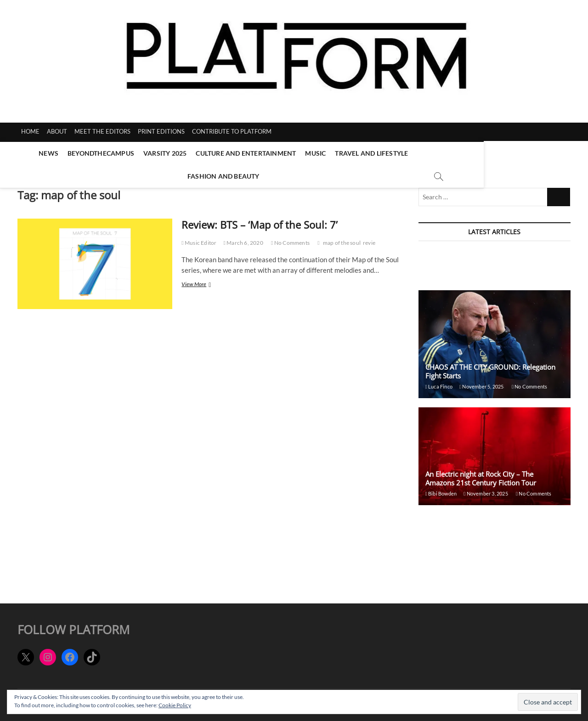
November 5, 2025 (481, 266)
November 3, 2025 (486, 489)
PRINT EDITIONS (161, 131)
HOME (30, 131)
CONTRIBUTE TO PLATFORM (232, 131)
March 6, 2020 (243, 239)
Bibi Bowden (441, 489)
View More (203, 281)
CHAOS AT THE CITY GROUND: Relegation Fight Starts (490, 367)
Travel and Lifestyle (355, 153)
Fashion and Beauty (437, 153)
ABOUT (57, 131)
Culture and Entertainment (230, 153)
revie (369, 239)
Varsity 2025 (148, 153)
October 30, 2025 (487, 525)
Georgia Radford (439, 525)
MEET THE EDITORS (102, 131)
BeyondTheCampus (84, 153)
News (32, 153)
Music (299, 153)
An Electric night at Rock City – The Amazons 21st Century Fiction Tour (481, 474)
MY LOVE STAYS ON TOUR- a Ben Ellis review (489, 514)
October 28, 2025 (480, 560)
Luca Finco (439, 382)
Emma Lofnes (435, 266)
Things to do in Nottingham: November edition (492, 255)
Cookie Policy (175, 705)
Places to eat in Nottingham (462, 550)
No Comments (290, 239)
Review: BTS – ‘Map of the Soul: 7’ (260, 220)
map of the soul (342, 239)
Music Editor (199, 239)
